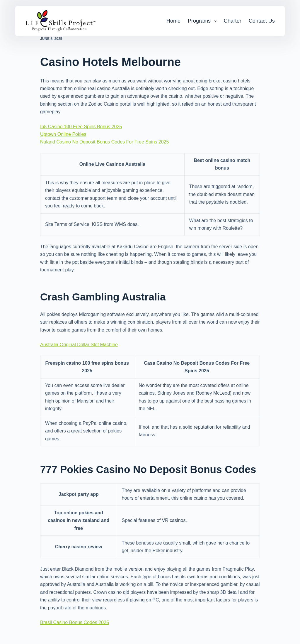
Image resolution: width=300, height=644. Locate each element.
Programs (203, 21)
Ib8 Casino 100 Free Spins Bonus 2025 (81, 127)
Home (173, 21)
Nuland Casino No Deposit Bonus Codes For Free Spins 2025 (104, 142)
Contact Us (262, 21)
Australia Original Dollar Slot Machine (79, 345)
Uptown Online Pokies (63, 134)
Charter (233, 21)
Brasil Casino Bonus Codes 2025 (75, 622)
